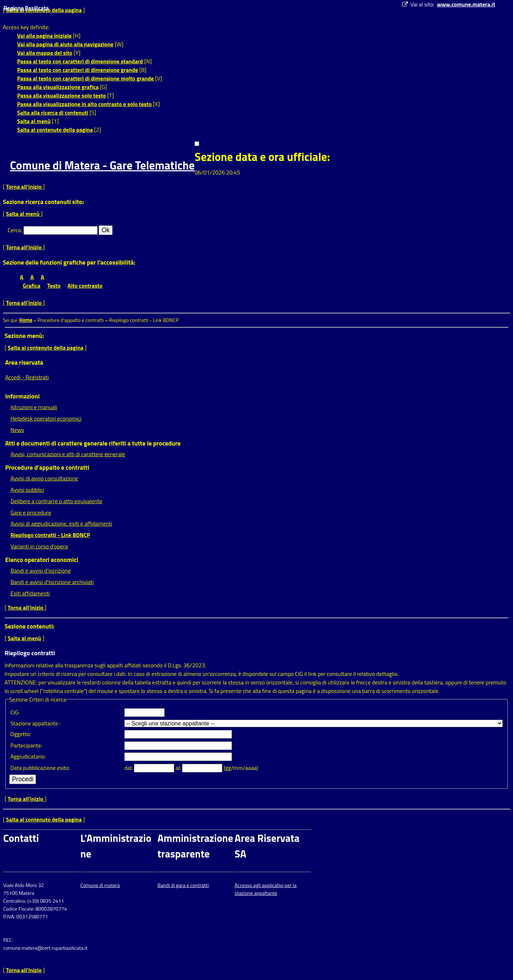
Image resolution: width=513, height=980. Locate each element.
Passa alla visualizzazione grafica (58, 87)
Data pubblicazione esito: (40, 768)
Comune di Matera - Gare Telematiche (102, 165)
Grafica (32, 286)
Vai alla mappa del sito (45, 53)
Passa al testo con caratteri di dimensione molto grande (85, 78)
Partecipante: (26, 745)
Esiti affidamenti (30, 593)
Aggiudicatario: (28, 756)
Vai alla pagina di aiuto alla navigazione (65, 44)
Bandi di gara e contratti (183, 885)
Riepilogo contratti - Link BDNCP (50, 535)
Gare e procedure (31, 512)
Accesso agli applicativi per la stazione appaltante (266, 889)
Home (26, 320)
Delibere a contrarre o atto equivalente (56, 501)
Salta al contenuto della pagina (55, 130)
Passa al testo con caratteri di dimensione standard (80, 61)
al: (179, 768)
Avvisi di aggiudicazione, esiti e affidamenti (61, 523)
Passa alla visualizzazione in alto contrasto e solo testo (84, 104)
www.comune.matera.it (466, 4)
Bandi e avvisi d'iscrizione (41, 570)
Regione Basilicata (26, 8)
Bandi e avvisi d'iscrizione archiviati (52, 582)
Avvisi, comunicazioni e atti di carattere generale (68, 454)
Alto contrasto (85, 286)
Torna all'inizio (25, 187)
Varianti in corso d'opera (39, 546)
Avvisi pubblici (27, 490)
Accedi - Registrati (27, 377)
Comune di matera (100, 885)
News (17, 430)
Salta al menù (34, 121)
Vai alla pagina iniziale (44, 36)
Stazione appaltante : (35, 723)
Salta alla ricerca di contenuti (53, 113)
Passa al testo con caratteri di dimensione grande (78, 70)
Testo (54, 286)
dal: (129, 768)
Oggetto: (21, 734)
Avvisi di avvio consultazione (44, 478)
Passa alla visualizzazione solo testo (61, 95)
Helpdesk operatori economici (46, 418)
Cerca (14, 230)
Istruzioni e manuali (34, 407)
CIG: (15, 712)
